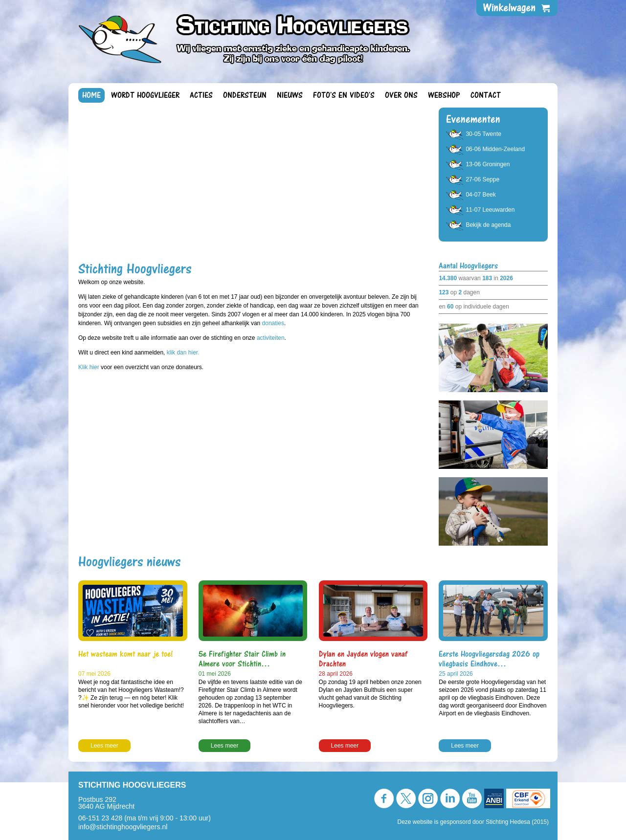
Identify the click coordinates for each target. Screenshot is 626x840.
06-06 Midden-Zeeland (495, 149)
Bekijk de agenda (488, 225)
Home (91, 95)
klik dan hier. (183, 353)
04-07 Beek (481, 195)
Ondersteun (245, 95)
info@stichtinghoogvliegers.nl (123, 827)
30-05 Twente (483, 134)
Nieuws (290, 95)
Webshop (444, 95)
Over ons (401, 95)
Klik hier (89, 367)
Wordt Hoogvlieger (145, 95)
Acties (201, 95)
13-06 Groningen (488, 164)
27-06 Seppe (482, 179)
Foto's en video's (344, 95)
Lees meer (104, 746)
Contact (486, 95)
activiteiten (271, 338)
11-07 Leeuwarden (490, 210)
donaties (273, 323)
